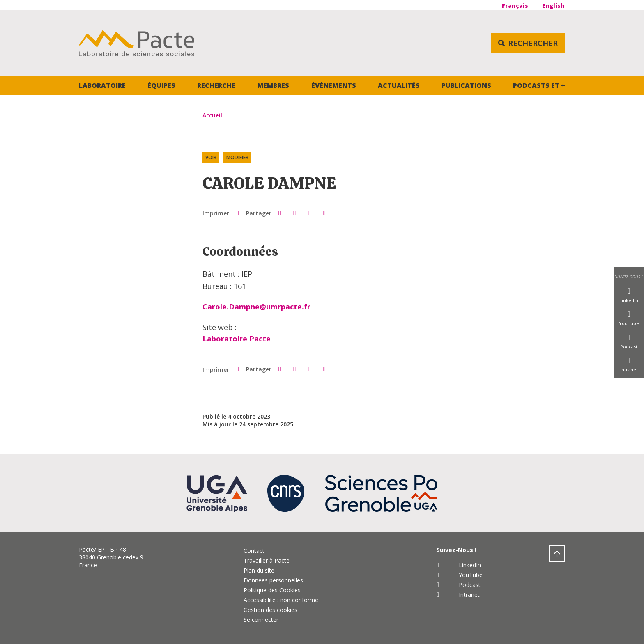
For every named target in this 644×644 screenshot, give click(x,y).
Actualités (399, 85)
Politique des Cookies (272, 590)
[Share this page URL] (324, 213)
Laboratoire (102, 85)
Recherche (216, 85)
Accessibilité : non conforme (281, 600)
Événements (334, 85)
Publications (466, 85)
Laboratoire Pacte (237, 339)
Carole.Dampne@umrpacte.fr (256, 307)
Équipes (161, 85)
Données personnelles (273, 580)
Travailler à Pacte (267, 560)
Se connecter (261, 620)
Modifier (237, 157)
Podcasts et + (539, 85)
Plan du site (259, 570)
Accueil (212, 115)
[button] (280, 213)
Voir (211, 157)
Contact (254, 551)
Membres (273, 85)
